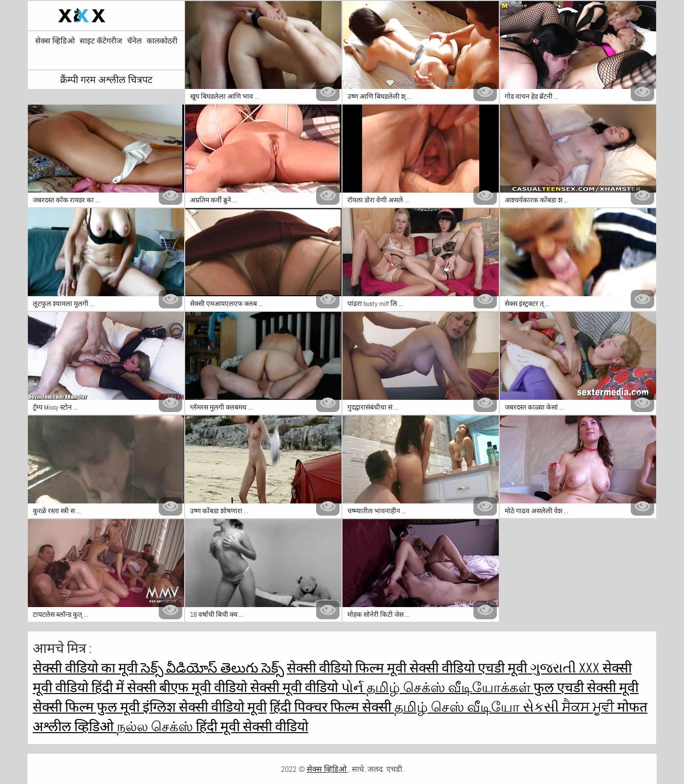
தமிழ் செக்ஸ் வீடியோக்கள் (450, 687)
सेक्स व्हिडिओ (55, 41)
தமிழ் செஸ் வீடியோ (459, 707)
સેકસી (542, 707)
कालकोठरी (162, 41)
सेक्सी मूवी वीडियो (296, 687)
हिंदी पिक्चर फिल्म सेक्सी (332, 707)
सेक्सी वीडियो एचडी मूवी (470, 668)
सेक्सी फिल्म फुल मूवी (88, 707)
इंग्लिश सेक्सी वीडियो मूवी (205, 707)
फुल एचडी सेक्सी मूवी (586, 687)
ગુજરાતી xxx (566, 668)
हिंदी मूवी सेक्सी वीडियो (252, 727)
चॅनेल (134, 41)
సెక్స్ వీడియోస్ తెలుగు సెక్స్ (212, 668)
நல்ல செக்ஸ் (156, 727)
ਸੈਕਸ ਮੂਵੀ (589, 707)
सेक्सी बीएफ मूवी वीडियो (189, 687)
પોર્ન (354, 687)
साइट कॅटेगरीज (101, 41)
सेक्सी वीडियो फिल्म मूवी (348, 668)
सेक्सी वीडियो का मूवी (87, 668)
